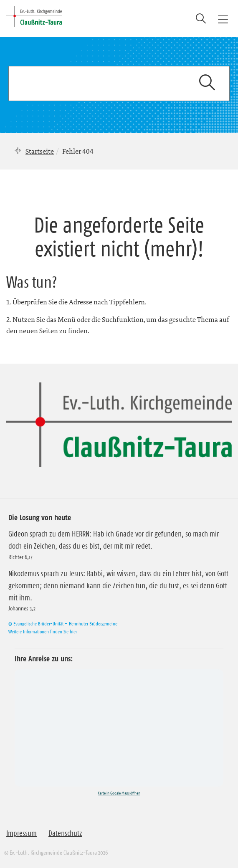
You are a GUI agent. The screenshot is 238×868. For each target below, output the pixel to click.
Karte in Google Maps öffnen (119, 793)
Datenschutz (65, 833)
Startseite (40, 151)
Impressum (22, 833)
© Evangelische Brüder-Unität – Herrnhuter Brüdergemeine (63, 624)
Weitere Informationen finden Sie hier (43, 631)
